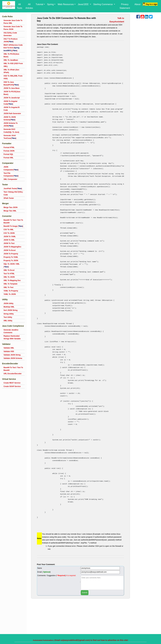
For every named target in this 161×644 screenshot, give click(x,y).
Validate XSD (9, 351)
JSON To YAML (10, 237)
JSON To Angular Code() (11, 103)
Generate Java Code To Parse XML (13, 22)
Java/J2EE (84, 4)
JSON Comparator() (11, 168)
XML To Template (10, 284)
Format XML (8, 158)
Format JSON (9, 151)
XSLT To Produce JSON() (11, 40)
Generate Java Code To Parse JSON (13, 28)
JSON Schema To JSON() (11, 125)
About (137, 4)
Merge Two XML (10, 211)
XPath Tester (9, 198)
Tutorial (39, 4)
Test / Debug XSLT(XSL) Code (13, 193)
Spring (50, 4)
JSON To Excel (10, 250)
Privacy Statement (125, 6)
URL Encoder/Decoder (13, 374)
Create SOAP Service (12, 386)
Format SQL (8, 154)
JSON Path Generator (12, 114)
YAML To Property (11, 291)
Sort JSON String (11, 310)
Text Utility (8, 317)
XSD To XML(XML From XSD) (13, 77)
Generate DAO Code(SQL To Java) (11, 131)
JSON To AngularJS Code (12, 109)
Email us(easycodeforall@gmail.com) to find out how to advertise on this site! (92, 640)
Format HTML (9, 147)
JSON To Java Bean (12, 88)
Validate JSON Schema (13, 358)
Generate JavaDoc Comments (11, 331)
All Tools (20, 6)
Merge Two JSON (11, 207)
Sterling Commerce (103, 4)
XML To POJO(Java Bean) (11, 55)
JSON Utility (8, 303)
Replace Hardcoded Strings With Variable (12, 337)
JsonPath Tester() (13, 189)
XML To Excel (9, 270)
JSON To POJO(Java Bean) (12, 93)
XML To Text (8, 287)
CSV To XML (9, 230)
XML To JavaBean (11, 60)
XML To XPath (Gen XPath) (11, 71)
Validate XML (9, 348)
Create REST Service (12, 383)
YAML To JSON (10, 294)
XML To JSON (9, 277)
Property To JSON (11, 261)
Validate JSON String (12, 355)
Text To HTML (9, 274)
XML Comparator (10, 179)
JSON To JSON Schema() (10, 118)
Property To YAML (11, 257)
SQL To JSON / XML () (12, 265)
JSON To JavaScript (12, 98)
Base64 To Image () (13, 226)
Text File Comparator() (11, 175)
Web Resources (66, 4)
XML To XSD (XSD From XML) (13, 65)
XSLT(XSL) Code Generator (10, 34)
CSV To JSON (9, 233)
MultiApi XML (9, 307)
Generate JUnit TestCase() (10, 137)
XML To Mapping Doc (12, 280)
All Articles (29, 6)
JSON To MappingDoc (12, 247)
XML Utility (8, 321)
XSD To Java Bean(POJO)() (11, 83)
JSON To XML (9, 240)
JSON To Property (11, 254)
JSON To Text (9, 243)
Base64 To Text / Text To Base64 (13, 221)
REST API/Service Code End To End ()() (13, 48)
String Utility (9, 314)
